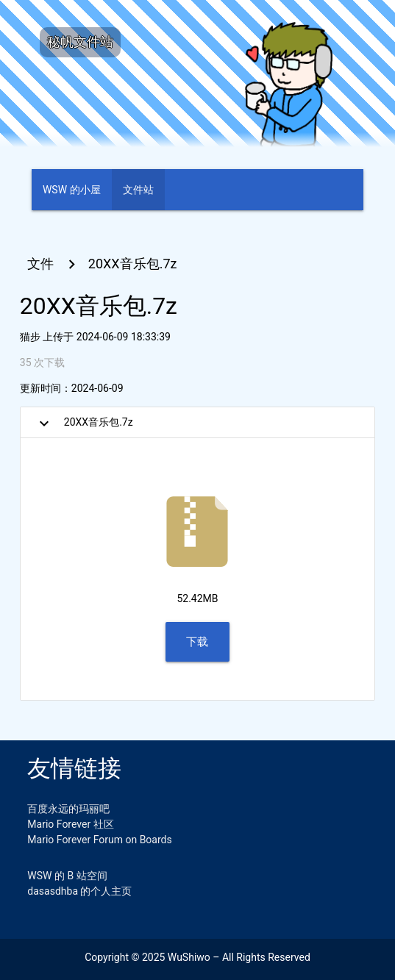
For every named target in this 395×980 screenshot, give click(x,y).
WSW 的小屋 (72, 190)
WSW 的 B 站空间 (67, 876)
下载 (197, 642)
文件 (40, 264)
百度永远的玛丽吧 (68, 809)
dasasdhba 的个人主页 (79, 891)
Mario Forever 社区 (70, 824)
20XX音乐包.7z (133, 264)
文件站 (138, 190)
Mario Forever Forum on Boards (99, 840)
